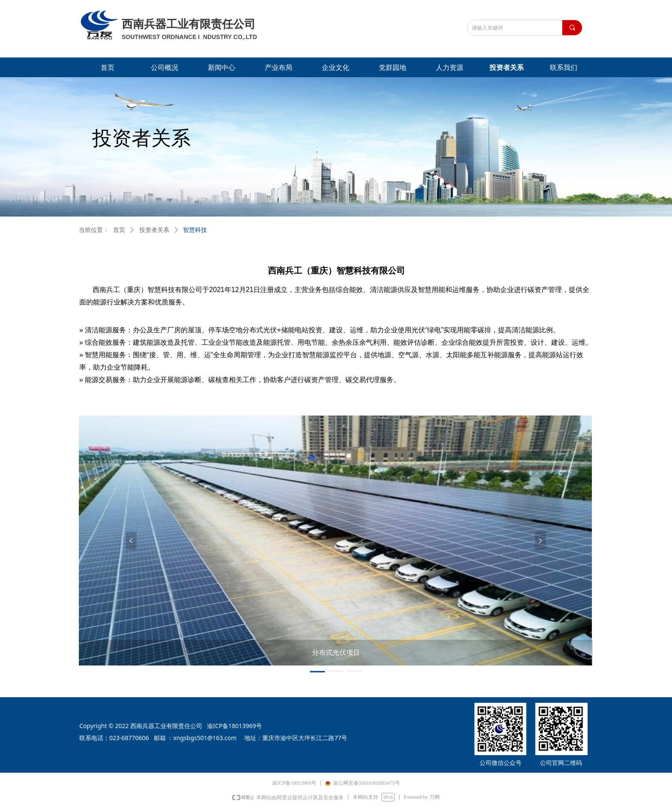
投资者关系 (154, 230)
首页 (119, 230)
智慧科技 (195, 230)
